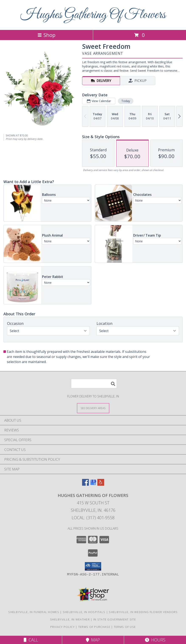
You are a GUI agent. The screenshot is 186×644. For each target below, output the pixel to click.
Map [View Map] (93, 640)
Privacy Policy (62, 627)
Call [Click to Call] (31, 640)
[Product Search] (94, 384)
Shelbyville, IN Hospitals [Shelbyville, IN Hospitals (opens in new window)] (84, 612)
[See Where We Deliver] (93, 408)
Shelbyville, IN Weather (70, 619)
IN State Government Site (115, 619)
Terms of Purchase (94, 627)
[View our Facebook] (85, 484)
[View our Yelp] (101, 484)
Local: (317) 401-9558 (93, 518)
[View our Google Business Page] (93, 484)
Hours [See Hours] (155, 640)
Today (126, 101)
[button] (93, 566)
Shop (46, 35)
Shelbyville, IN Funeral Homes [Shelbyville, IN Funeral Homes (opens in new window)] (34, 612)
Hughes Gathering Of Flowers (93, 15)
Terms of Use (125, 627)
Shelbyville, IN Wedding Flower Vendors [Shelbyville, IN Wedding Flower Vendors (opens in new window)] (143, 612)
